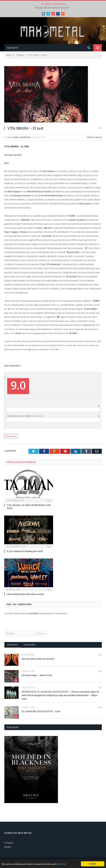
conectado (33, 613)
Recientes (13, 645)
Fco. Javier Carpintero (20, 137)
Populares (30, 645)
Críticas (90, 137)
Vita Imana (11, 436)
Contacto (9, 843)
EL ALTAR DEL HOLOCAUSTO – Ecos (41, 711)
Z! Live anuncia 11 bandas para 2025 (25, 551)
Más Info (62, 864)
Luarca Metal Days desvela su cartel (25, 594)
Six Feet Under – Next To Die (37, 675)
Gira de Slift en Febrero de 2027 (52, 8)
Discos (99, 137)
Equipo (8, 847)
